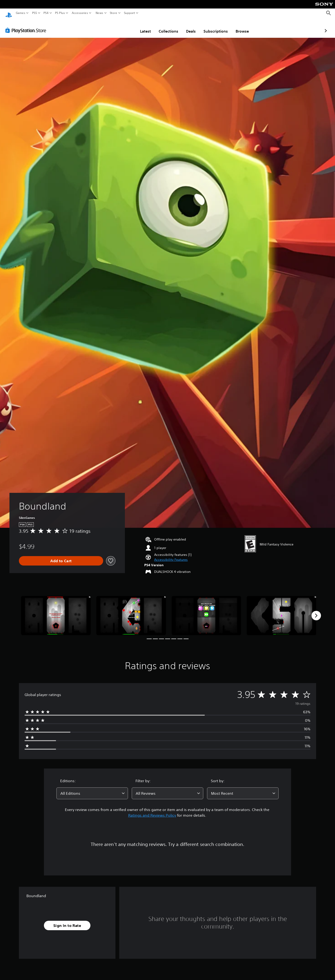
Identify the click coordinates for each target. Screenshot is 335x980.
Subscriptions (188, 27)
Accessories (80, 13)
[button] (171, 555)
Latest (118, 27)
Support (130, 13)
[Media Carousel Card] (56, 611)
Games (21, 13)
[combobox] (92, 789)
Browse (215, 27)
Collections (141, 27)
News (99, 13)
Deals (163, 27)
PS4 (46, 13)
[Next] (316, 611)
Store (114, 13)
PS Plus (60, 13)
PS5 (35, 13)
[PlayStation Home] (9, 13)
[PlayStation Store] (27, 26)
